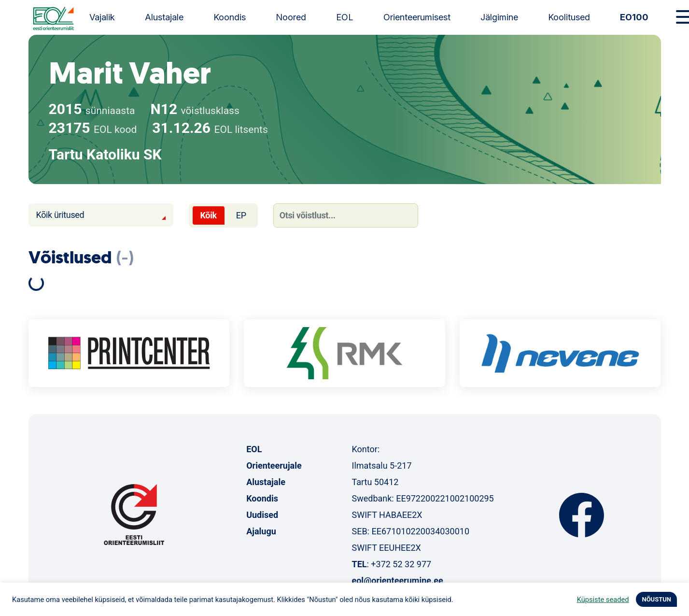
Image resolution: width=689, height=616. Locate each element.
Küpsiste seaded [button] (603, 600)
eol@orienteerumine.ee (397, 580)
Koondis (230, 17)
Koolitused (569, 17)
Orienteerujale (274, 466)
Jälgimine (499, 17)
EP (241, 215)
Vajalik (102, 17)
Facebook (582, 515)
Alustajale (164, 17)
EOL (345, 17)
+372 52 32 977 (401, 564)
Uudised (262, 515)
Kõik (209, 215)
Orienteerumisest (417, 17)
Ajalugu (261, 531)
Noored (291, 17)
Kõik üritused (60, 215)
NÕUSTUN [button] (656, 599)
